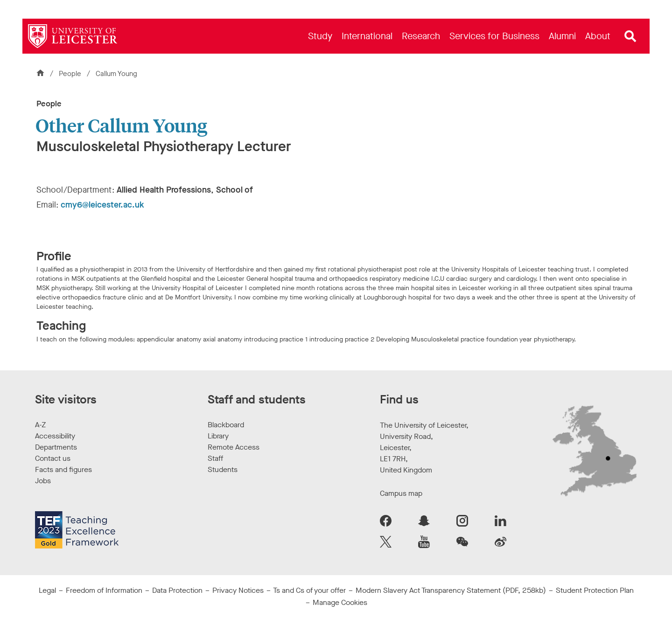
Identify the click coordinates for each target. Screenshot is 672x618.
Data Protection (177, 590)
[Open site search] (630, 36)
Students (223, 469)
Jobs (43, 481)
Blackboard (226, 425)
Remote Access (234, 447)
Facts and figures (63, 469)
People (71, 74)
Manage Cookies (340, 602)
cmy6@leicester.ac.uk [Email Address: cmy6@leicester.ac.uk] (102, 205)
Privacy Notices (238, 590)
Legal (47, 590)
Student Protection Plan (595, 590)
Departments (56, 447)
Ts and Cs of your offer (309, 590)
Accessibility (55, 436)
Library (218, 436)
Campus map (401, 493)
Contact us (53, 458)
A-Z (40, 425)
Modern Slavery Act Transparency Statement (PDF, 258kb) (451, 590)
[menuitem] (320, 36)
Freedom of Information (104, 590)
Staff (215, 458)
